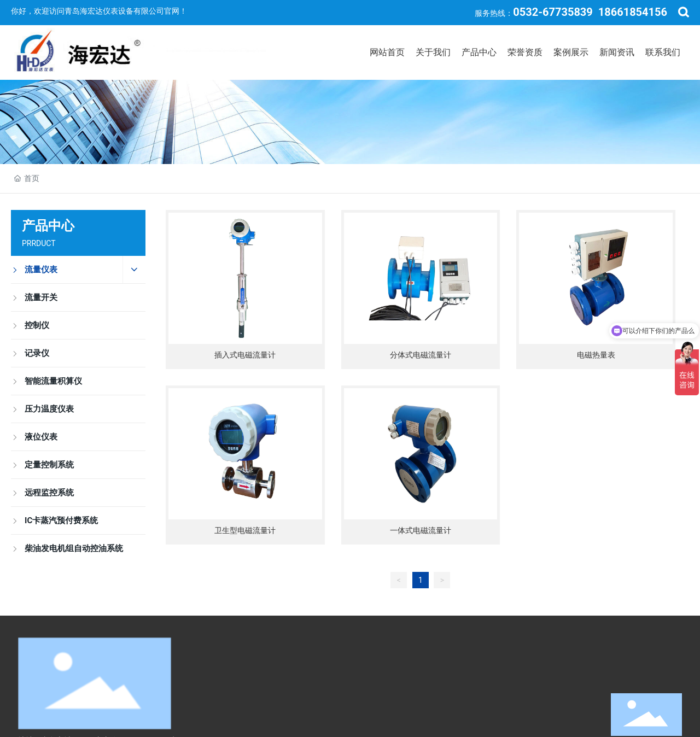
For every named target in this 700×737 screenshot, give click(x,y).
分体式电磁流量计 (421, 355)
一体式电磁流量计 (421, 530)
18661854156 (633, 12)
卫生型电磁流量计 (245, 530)
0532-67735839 (553, 12)
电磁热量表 (596, 355)
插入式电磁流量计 (245, 355)
